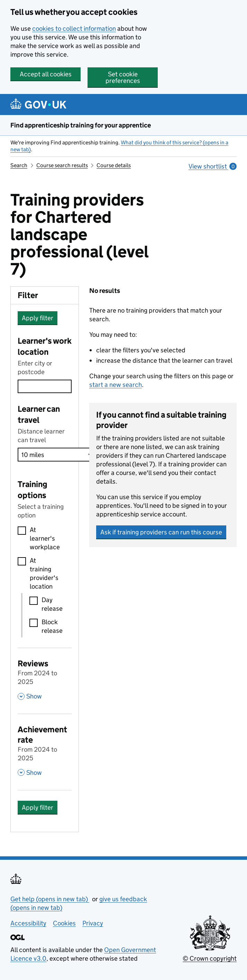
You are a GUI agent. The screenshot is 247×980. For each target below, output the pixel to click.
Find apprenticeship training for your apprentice (81, 125)
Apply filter (38, 318)
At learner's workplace (45, 538)
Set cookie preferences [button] (123, 77)
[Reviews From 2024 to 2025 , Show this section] (45, 679)
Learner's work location (45, 346)
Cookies (64, 923)
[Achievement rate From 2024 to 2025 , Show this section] (45, 750)
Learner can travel (39, 414)
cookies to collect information (74, 28)
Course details (114, 165)
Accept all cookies (46, 74)
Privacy (93, 923)
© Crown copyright (210, 958)
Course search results (62, 165)
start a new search (116, 385)
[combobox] (45, 386)
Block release (52, 626)
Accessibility (28, 923)
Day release (52, 604)
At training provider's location (44, 573)
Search (19, 165)
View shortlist (213, 166)
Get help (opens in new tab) (50, 899)
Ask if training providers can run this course (161, 532)
